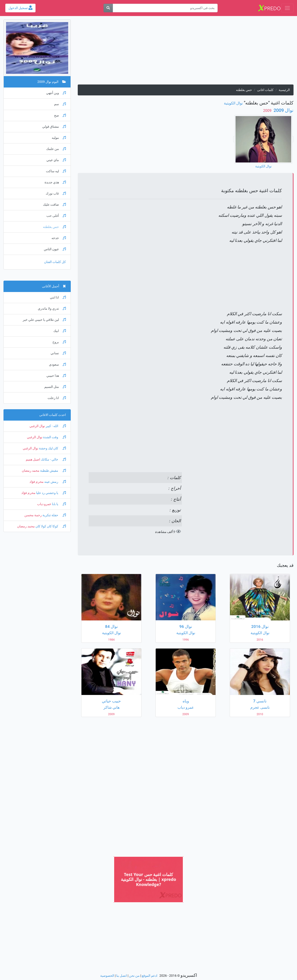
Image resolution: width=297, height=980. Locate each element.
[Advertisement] (186, 52)
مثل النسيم (55, 387)
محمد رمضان (31, 471)
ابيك (60, 331)
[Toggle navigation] (287, 8)
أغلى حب (56, 216)
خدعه (59, 238)
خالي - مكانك (53, 459)
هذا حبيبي (56, 376)
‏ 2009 (268, 111)
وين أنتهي (56, 93)
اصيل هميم (33, 459)
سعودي (57, 365)
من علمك (56, 149)
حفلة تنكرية (54, 515)
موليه (59, 138)
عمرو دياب (44, 504)
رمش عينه (55, 482)
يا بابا (59, 504)
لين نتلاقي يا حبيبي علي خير (44, 320)
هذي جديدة (55, 182)
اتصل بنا (122, 976)
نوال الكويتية (233, 103)
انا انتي (58, 297)
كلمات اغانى (265, 90)
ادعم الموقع (150, 976)
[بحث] (108, 8)
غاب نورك (56, 193)
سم (60, 104)
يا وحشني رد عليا (51, 493)
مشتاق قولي (54, 127)
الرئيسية (284, 90)
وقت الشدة (54, 437)
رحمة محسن (33, 515)
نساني (58, 353)
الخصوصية (107, 976)
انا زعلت (57, 398)
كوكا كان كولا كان (50, 526)
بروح (59, 342)
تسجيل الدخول (20, 8)
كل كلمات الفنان (55, 262)
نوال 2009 (283, 110)
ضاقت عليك (54, 205)
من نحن (134, 976)
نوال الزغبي (37, 426)
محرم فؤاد (37, 482)
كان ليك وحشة (52, 448)
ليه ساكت (56, 171)
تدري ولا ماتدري (52, 309)
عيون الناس (55, 249)
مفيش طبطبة (53, 471)
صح (60, 115)
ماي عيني (56, 160)
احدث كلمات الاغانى (53, 415)
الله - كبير (55, 426)
